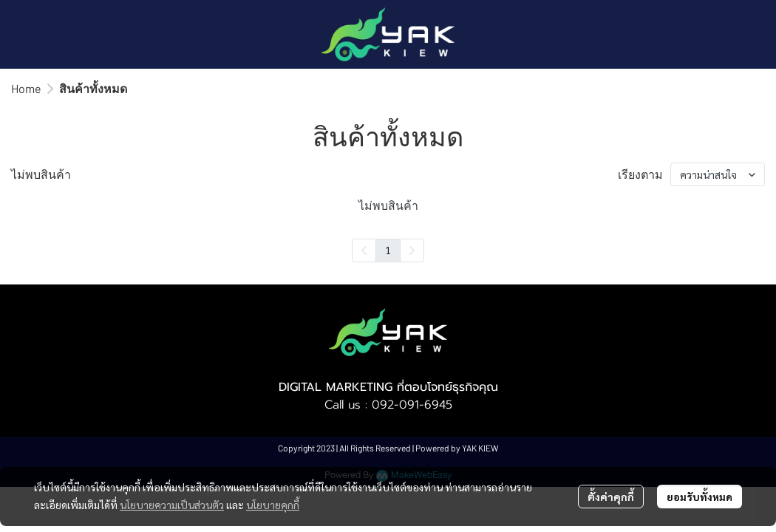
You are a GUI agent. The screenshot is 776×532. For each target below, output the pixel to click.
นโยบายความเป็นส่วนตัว (172, 505)
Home (26, 88)
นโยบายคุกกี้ (273, 505)
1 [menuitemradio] (388, 250)
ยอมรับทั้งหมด (700, 497)
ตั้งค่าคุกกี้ (611, 497)
